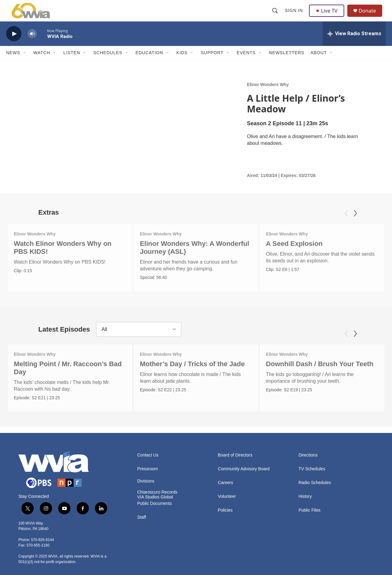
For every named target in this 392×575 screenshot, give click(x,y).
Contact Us (148, 458)
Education (149, 64)
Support (212, 64)
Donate (370, 16)
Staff (142, 520)
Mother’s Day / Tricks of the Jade (192, 371)
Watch (42, 64)
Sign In (294, 16)
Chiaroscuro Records (157, 495)
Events (246, 64)
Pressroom (148, 472)
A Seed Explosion (289, 254)
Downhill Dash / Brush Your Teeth (317, 371)
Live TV (328, 16)
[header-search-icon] (276, 16)
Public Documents (155, 507)
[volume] (32, 45)
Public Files (310, 513)
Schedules (108, 64)
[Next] (355, 224)
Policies (225, 513)
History (305, 500)
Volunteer (227, 500)
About (319, 64)
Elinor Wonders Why (268, 95)
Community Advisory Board (244, 472)
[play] (14, 45)
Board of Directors (235, 458)
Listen (72, 64)
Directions (308, 458)
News (13, 64)
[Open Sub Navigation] (25, 64)
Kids (182, 64)
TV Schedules (312, 472)
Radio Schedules (315, 486)
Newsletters (287, 64)
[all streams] (354, 44)
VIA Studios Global (155, 500)
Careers (225, 486)
